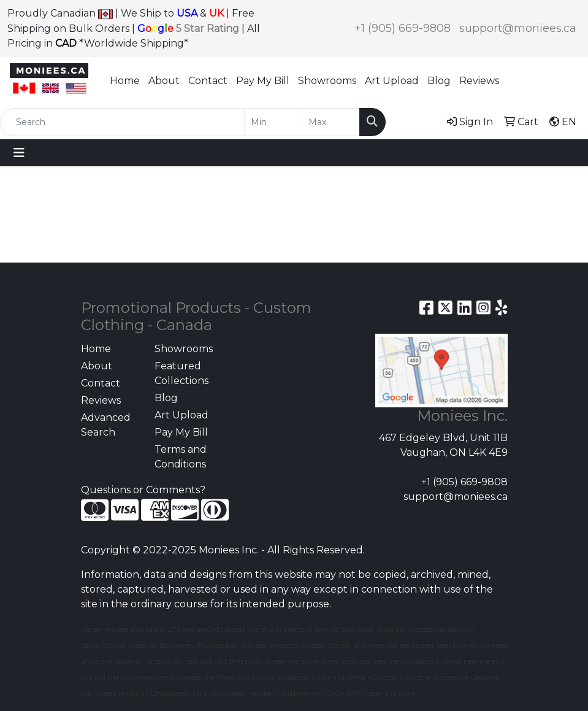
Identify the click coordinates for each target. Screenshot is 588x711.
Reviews (479, 81)
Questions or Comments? (143, 490)
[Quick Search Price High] (331, 122)
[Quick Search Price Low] (273, 122)
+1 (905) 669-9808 (403, 28)
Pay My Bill (263, 81)
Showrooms (327, 81)
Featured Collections (181, 373)
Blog (439, 81)
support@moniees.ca (518, 28)
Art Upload (392, 81)
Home (125, 81)
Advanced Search (106, 425)
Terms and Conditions (181, 457)
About (164, 81)
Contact (208, 81)
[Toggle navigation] (19, 153)
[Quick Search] (122, 122)
